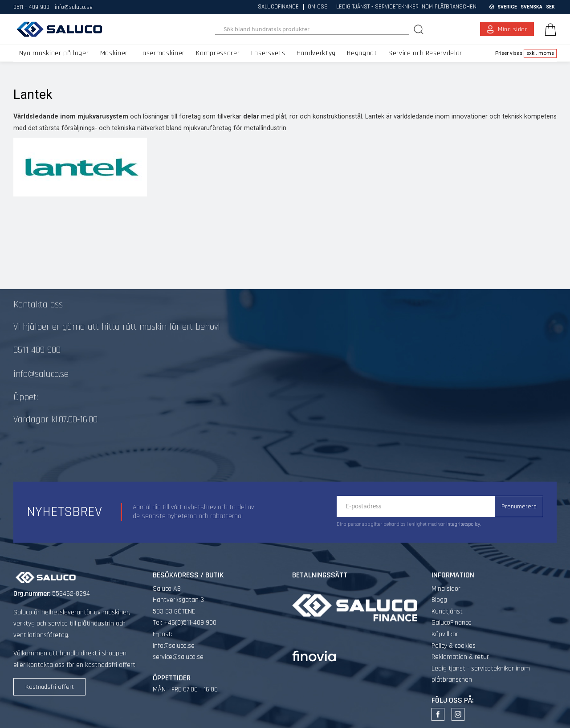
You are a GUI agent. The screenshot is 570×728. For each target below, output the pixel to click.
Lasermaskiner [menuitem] (162, 53)
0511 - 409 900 (31, 7)
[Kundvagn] (549, 29)
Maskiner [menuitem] (114, 53)
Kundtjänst (447, 611)
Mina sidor (446, 589)
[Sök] (419, 29)
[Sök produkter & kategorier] (312, 29)
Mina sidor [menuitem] (513, 29)
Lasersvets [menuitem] (268, 53)
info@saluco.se (74, 7)
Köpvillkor (445, 634)
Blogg (439, 600)
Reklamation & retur (460, 657)
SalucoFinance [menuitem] (278, 7)
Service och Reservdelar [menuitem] (425, 53)
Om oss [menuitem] (318, 7)
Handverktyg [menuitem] (316, 53)
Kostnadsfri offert (50, 687)
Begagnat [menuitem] (362, 53)
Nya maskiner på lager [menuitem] (54, 53)
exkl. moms (540, 53)
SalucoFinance (452, 623)
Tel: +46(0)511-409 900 (185, 623)
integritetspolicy (463, 524)
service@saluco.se (178, 657)
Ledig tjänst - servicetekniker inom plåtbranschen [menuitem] (406, 7)
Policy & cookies (454, 646)
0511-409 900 (37, 350)
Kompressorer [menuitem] (218, 53)
